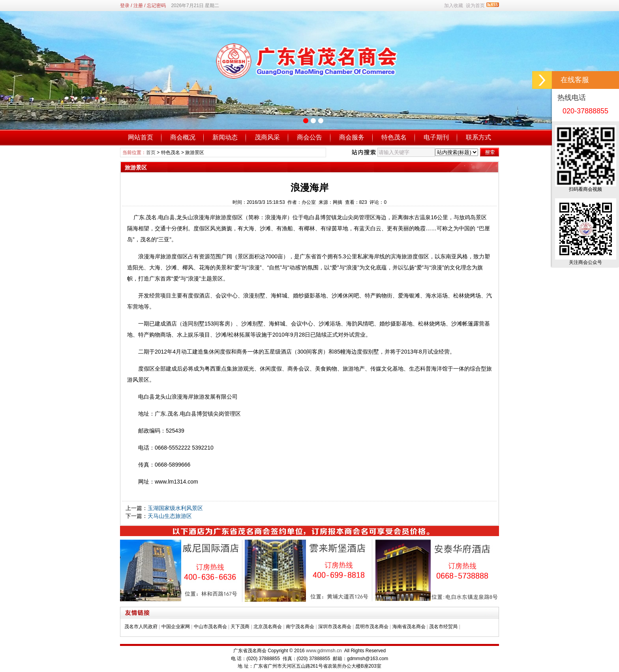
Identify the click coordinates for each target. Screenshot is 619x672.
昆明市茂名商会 (372, 627)
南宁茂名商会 (300, 627)
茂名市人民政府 (141, 627)
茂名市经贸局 (443, 627)
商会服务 (352, 137)
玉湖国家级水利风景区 (175, 508)
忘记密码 (156, 6)
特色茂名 (394, 137)
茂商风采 (267, 137)
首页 (151, 152)
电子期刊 (436, 137)
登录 (125, 6)
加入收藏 (454, 6)
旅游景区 (195, 152)
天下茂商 (240, 627)
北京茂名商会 (268, 627)
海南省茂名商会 (409, 627)
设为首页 (475, 6)
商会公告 (309, 137)
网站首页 (141, 137)
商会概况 (183, 137)
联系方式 (478, 137)
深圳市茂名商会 (335, 627)
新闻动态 (225, 137)
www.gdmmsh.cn (324, 651)
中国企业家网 (176, 627)
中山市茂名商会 (210, 627)
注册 (138, 6)
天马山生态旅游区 (170, 516)
